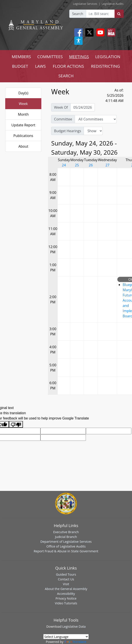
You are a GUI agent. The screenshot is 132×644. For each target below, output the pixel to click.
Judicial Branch (66, 537)
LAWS (41, 66)
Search (78, 14)
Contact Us (66, 579)
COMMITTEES (50, 57)
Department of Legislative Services (66, 541)
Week (23, 104)
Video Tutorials (66, 603)
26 (91, 165)
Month (23, 114)
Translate (75, 642)
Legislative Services (85, 4)
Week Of (61, 107)
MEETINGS (79, 57)
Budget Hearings (68, 131)
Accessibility (66, 593)
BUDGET (20, 66)
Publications (23, 136)
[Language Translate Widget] (66, 637)
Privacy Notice (66, 598)
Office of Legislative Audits (66, 546)
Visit (66, 584)
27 (107, 165)
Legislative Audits (113, 4)
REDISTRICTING (105, 66)
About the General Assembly (66, 589)
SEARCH (66, 76)
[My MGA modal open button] (110, 32)
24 (64, 165)
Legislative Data (74, 626)
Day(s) (23, 93)
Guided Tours (66, 574)
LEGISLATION (108, 57)
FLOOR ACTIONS (69, 66)
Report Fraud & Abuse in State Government (66, 551)
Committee (63, 119)
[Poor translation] (16, 424)
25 (77, 165)
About (23, 146)
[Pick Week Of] (83, 107)
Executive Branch (66, 532)
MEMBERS (21, 57)
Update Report (23, 125)
